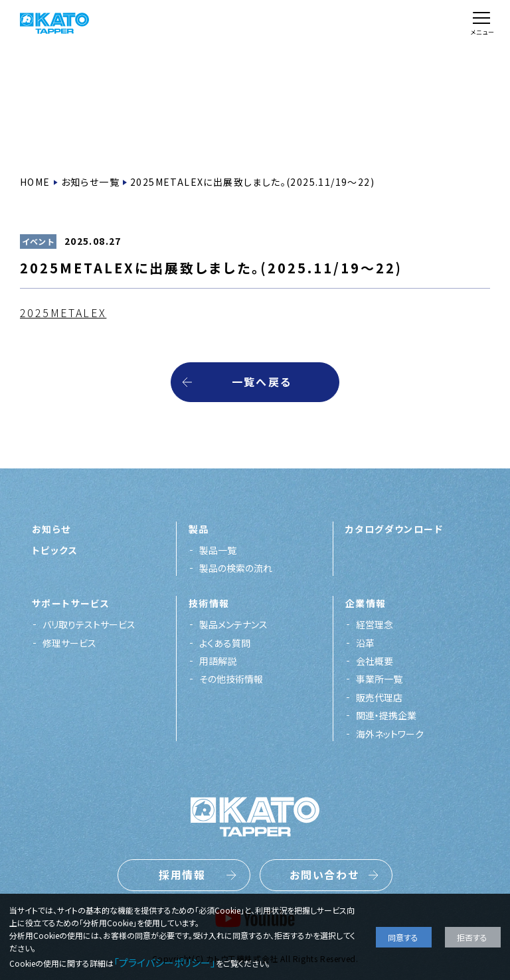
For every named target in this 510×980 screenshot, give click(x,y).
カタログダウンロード (394, 529)
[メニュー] (481, 24)
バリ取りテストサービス (89, 624)
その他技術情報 (231, 679)
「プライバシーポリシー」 (165, 962)
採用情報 (183, 875)
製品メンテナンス (233, 624)
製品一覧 (218, 550)
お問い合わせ (325, 875)
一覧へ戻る (262, 382)
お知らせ (51, 529)
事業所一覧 (379, 679)
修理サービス (69, 643)
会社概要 (375, 661)
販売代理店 (379, 697)
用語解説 (218, 661)
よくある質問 (225, 643)
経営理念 (375, 624)
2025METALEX (63, 313)
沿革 (365, 643)
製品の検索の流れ (236, 568)
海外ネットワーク (390, 734)
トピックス (55, 550)
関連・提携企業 (386, 715)
